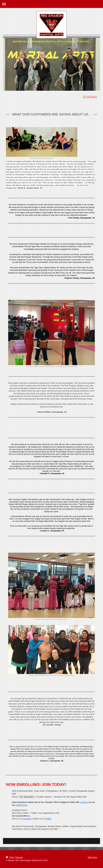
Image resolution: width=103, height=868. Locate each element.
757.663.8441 (26, 797)
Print (10, 857)
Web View (92, 857)
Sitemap (19, 857)
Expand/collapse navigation (51, 4)
